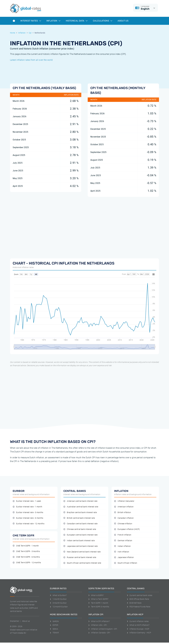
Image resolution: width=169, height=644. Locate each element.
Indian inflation (122, 546)
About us (123, 21)
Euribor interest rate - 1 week (27, 501)
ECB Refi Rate (134, 603)
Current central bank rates (140, 595)
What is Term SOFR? (98, 599)
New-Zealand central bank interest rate (82, 552)
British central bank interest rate (79, 518)
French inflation (123, 535)
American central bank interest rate (80, 501)
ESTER (54, 625)
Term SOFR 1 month (98, 603)
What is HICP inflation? (138, 625)
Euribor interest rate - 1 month (27, 507)
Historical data (77, 21)
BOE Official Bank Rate (138, 599)
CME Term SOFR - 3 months (26, 551)
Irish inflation (122, 552)
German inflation (123, 541)
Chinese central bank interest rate (80, 529)
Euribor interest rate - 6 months (28, 518)
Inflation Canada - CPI (99, 633)
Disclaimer (14, 621)
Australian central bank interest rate (81, 507)
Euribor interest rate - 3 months (28, 512)
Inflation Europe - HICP (138, 629)
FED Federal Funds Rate (139, 607)
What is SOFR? (96, 595)
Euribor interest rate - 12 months (29, 524)
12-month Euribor (59, 607)
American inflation (124, 507)
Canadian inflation (124, 518)
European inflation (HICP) (127, 529)
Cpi (30, 33)
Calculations (103, 21)
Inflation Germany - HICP (139, 633)
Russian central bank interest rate (80, 557)
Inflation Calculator (124, 501)
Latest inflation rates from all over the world (31, 60)
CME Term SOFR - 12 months (27, 563)
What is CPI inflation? (99, 621)
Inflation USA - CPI (98, 625)
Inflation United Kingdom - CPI (103, 629)
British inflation (123, 512)
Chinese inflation (123, 524)
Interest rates (31, 21)
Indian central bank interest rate (79, 541)
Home (13, 33)
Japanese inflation (124, 557)
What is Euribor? (58, 595)
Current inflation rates (138, 621)
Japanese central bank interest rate (81, 546)
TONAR (54, 633)
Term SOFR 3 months (99, 607)
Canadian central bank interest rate (80, 524)
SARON (54, 621)
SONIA (54, 629)
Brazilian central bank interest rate (80, 512)
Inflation (53, 21)
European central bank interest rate (80, 535)
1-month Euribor (58, 599)
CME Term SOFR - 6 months (26, 557)
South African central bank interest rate (82, 563)
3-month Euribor (58, 603)
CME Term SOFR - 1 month (26, 546)
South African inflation (126, 563)
